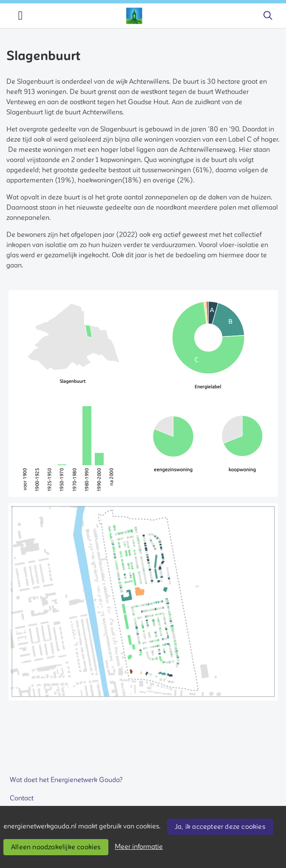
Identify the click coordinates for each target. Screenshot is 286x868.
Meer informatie (139, 847)
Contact (22, 798)
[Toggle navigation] (20, 16)
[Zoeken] (268, 16)
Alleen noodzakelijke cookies (56, 847)
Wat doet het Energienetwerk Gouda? (66, 780)
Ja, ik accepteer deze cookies (220, 827)
